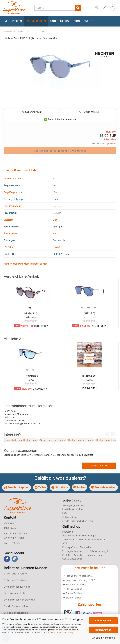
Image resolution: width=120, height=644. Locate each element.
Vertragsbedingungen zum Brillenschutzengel (85, 551)
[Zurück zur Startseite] (6, 21)
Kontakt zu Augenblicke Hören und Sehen (83, 555)
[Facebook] (7, 559)
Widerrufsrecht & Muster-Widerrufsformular (85, 540)
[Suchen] (78, 8)
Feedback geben (17, 487)
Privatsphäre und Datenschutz (77, 547)
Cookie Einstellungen (73, 559)
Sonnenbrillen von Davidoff (19, 600)
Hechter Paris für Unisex (80, 440)
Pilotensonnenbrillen (15, 593)
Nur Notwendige (103, 630)
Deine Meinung (99, 466)
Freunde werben (104, 487)
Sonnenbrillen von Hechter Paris (21, 440)
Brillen (17, 21)
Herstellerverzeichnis (73, 509)
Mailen (80, 487)
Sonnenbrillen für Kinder (18, 587)
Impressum (68, 532)
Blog (77, 21)
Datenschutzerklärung (62, 632)
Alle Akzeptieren (103, 621)
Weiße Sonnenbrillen (16, 613)
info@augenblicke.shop (15, 533)
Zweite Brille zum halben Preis (77, 521)
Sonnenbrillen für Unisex (52, 440)
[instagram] (15, 559)
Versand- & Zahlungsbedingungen (79, 536)
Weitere (90, 21)
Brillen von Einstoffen (16, 580)
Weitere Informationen (103, 638)
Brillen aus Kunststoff (16, 574)
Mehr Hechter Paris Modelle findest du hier (25, 264)
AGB (65, 543)
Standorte (60, 487)
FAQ (65, 513)
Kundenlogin (105, 7)
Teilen (40, 487)
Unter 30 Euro (60, 21)
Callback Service (71, 517)
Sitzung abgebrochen (73, 505)
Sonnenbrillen (36, 21)
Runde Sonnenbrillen (16, 606)
